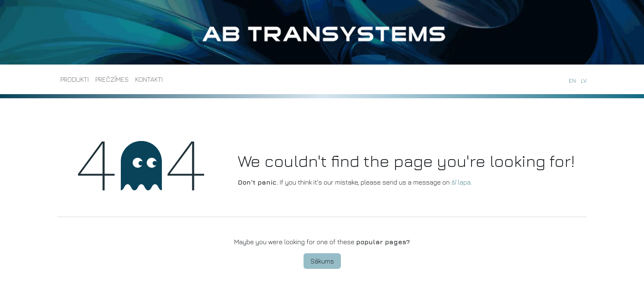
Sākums (322, 261)
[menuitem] (75, 79)
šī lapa (461, 182)
